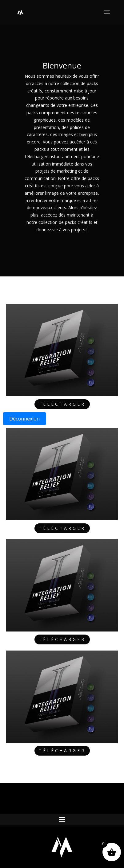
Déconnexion (24, 419)
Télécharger (62, 404)
